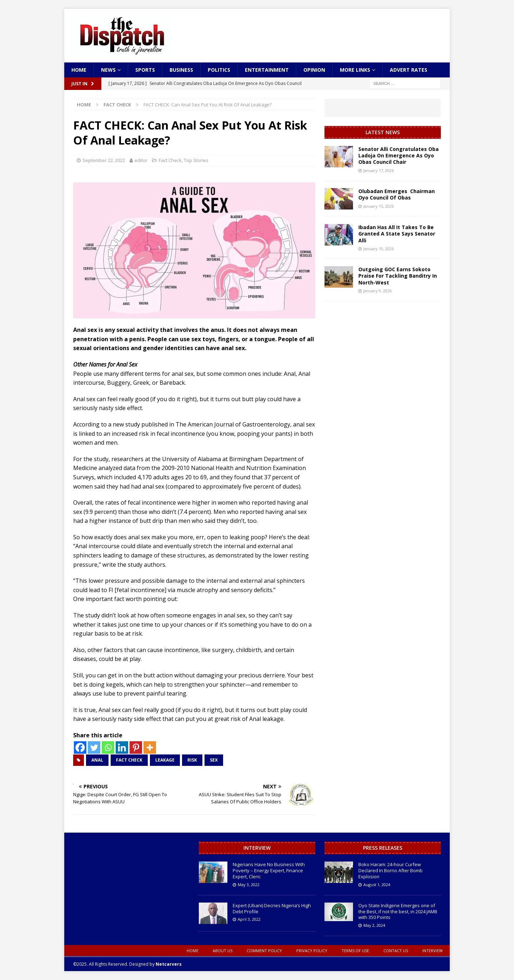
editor (141, 160)
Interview (257, 848)
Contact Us (396, 951)
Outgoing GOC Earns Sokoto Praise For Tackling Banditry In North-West (398, 276)
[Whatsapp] (108, 747)
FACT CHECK (129, 760)
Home (79, 70)
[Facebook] (80, 747)
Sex (214, 760)
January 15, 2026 (379, 206)
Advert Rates (409, 70)
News (108, 70)
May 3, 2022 (249, 885)
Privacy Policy (312, 951)
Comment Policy (264, 951)
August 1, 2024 (377, 885)
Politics (219, 70)
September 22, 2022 (104, 160)
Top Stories (196, 160)
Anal (97, 760)
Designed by (155, 964)
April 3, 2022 (249, 919)
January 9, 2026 (377, 291)
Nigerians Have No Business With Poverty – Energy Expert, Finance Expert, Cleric (269, 870)
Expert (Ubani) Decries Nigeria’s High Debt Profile (272, 908)
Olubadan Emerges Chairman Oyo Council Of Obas (397, 194)
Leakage (165, 760)
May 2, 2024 (374, 925)
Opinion (314, 70)
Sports (145, 70)
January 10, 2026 (379, 249)
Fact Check (170, 160)
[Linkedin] (122, 747)
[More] (150, 747)
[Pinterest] (136, 747)
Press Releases (383, 848)
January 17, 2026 (379, 170)
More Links (355, 70)
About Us (223, 951)
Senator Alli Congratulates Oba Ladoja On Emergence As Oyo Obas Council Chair (399, 155)
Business (181, 70)
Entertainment (267, 70)
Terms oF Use (355, 951)
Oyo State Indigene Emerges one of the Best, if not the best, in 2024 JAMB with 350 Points (398, 911)
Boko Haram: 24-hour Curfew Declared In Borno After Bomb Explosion (390, 870)
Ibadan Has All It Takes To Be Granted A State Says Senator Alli (397, 234)
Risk (192, 760)
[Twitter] (94, 747)
